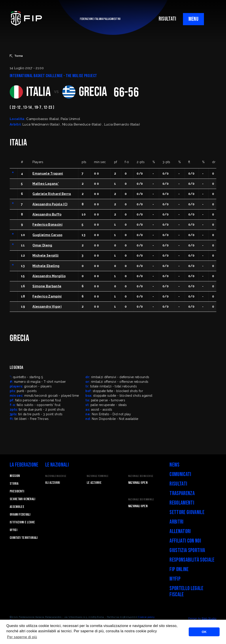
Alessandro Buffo (47, 214)
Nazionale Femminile (98, 476)
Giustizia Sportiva (187, 550)
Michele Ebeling (46, 266)
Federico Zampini (47, 296)
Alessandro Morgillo (49, 276)
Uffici (13, 530)
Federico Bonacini (47, 225)
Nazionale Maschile (56, 476)
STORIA (14, 484)
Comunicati (180, 474)
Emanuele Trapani (48, 173)
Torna (16, 56)
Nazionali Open (138, 483)
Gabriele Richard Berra (52, 194)
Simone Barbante (47, 286)
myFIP (175, 579)
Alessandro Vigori (47, 307)
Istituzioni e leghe (22, 522)
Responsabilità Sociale (192, 560)
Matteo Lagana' (45, 184)
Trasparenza (182, 493)
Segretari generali (23, 499)
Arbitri (176, 522)
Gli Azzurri (53, 483)
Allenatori (180, 531)
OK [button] (204, 632)
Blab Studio (209, 618)
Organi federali (20, 515)
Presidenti (17, 491)
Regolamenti (182, 503)
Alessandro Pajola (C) (50, 204)
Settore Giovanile (187, 512)
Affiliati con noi (185, 541)
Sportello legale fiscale (186, 592)
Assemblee (17, 507)
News (174, 465)
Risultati (178, 484)
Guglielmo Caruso (47, 235)
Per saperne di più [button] (22, 637)
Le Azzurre (94, 483)
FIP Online (179, 569)
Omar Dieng (42, 245)
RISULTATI (168, 19)
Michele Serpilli (45, 255)
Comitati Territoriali (24, 538)
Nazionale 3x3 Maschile (141, 476)
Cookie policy (146, 617)
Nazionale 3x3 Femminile (141, 500)
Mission (15, 476)
